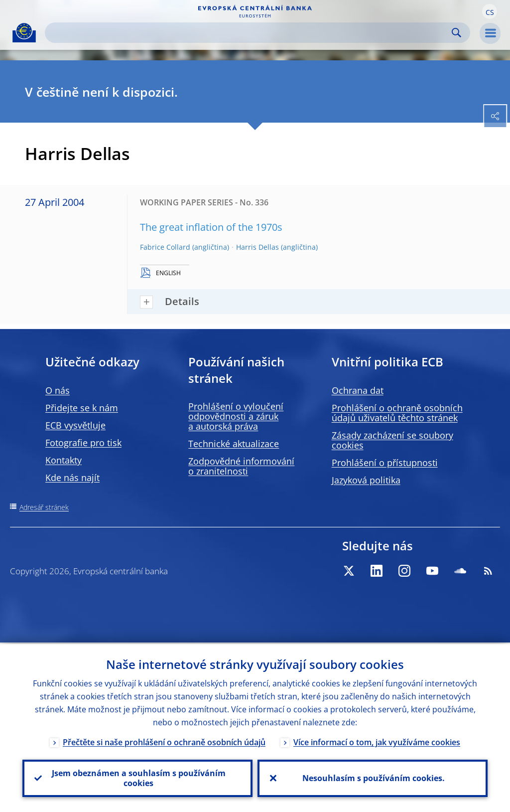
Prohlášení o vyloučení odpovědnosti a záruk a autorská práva (236, 416)
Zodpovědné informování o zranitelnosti (241, 466)
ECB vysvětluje (75, 425)
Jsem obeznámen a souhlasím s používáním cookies (138, 778)
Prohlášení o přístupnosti (385, 463)
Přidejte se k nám (82, 408)
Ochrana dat (358, 390)
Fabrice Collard (165, 247)
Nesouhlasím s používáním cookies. (373, 778)
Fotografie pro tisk (83, 443)
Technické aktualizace (234, 444)
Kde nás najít (72, 478)
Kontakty (64, 460)
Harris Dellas (257, 247)
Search (456, 33)
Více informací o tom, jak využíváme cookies (377, 741)
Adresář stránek (44, 507)
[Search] (250, 33)
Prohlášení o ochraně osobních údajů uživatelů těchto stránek (397, 413)
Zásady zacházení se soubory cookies (392, 440)
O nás (58, 390)
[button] (490, 11)
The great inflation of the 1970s (211, 227)
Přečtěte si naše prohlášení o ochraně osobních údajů (164, 741)
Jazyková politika (366, 480)
